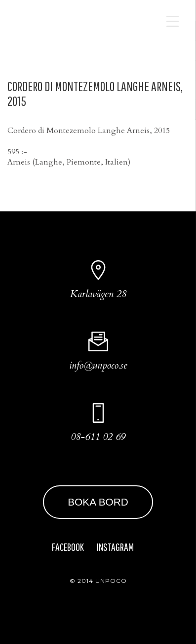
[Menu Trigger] (173, 21)
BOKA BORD (98, 502)
